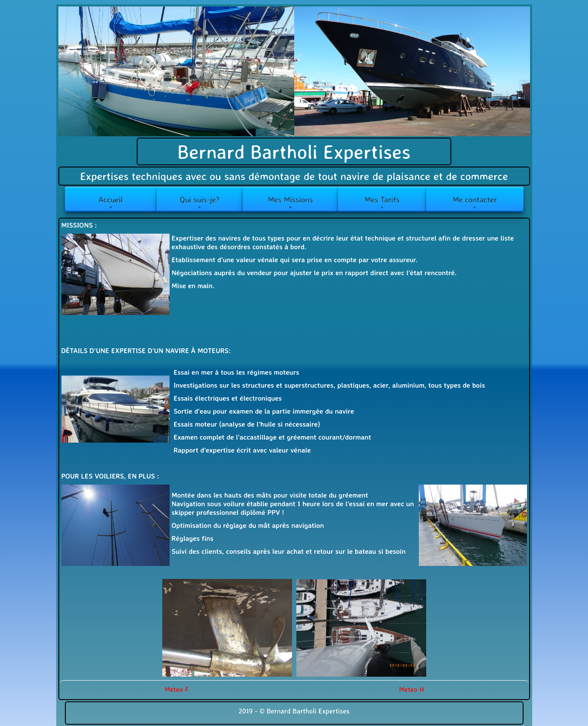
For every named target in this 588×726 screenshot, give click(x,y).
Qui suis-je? (199, 199)
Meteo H (411, 689)
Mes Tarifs (382, 199)
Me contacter (475, 199)
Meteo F (177, 689)
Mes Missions (290, 199)
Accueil (110, 199)
